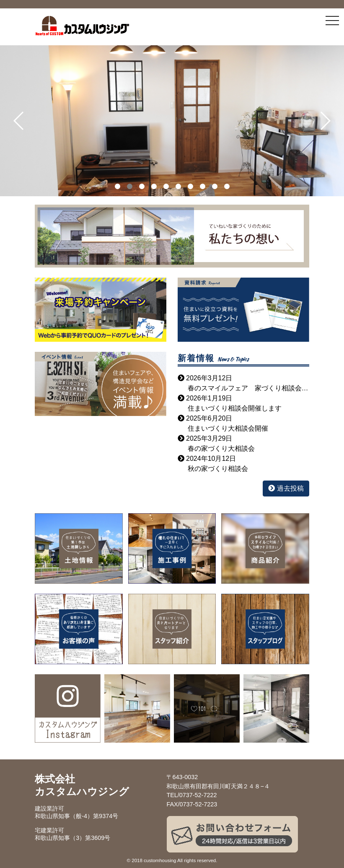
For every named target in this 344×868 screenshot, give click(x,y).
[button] (19, 121)
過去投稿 (286, 488)
